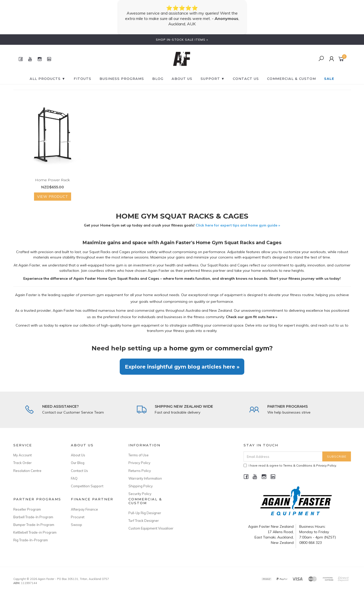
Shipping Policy (141, 486)
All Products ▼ (48, 79)
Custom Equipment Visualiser (151, 528)
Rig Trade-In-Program (31, 540)
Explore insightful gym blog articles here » (182, 366)
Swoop (76, 525)
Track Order (23, 463)
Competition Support (87, 486)
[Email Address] (283, 456)
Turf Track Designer (144, 521)
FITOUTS (82, 79)
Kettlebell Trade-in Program (35, 532)
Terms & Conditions (298, 465)
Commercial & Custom (291, 79)
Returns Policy (140, 471)
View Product (53, 197)
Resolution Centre (27, 471)
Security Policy (140, 494)
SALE (329, 79)
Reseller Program (27, 509)
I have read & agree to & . (290, 465)
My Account (23, 455)
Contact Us (79, 471)
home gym (187, 348)
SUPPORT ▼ (213, 79)
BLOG (158, 79)
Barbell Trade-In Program (33, 517)
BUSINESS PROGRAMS (122, 79)
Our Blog (78, 463)
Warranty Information (145, 478)
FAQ (74, 478)
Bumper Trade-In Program (34, 525)
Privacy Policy (139, 463)
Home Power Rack (52, 180)
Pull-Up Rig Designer (145, 513)
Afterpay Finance (84, 509)
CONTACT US (246, 79)
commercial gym (242, 348)
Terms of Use (139, 455)
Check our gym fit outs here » (252, 317)
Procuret (78, 517)
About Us (182, 79)
